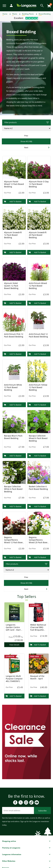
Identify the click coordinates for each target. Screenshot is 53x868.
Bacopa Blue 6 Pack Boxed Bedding (13, 437)
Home (5, 14)
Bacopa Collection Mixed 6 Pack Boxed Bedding (38, 438)
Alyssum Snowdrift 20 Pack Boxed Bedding (38, 235)
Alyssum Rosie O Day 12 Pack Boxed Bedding (39, 184)
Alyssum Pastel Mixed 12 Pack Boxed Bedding (14, 184)
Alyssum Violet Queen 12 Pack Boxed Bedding (11, 286)
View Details (14, 645)
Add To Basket (13, 201)
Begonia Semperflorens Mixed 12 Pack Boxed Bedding (14, 541)
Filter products (27, 123)
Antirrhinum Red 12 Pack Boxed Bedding (38, 335)
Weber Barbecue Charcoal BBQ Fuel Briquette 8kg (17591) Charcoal (38, 630)
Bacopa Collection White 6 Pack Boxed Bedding (13, 489)
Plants (15, 14)
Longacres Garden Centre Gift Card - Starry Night (14, 629)
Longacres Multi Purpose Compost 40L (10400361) (14, 679)
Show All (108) (26, 141)
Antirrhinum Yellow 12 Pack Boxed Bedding (38, 387)
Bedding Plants (28, 14)
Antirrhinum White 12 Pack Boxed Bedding (13, 387)
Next (26, 147)
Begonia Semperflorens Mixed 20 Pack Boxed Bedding (39, 541)
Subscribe (42, 811)
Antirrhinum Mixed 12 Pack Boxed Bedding (38, 286)
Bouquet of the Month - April (37, 677)
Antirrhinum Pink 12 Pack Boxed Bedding (14, 335)
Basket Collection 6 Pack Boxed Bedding (38, 488)
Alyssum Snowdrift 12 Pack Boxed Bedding (13, 235)
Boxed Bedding (45, 14)
